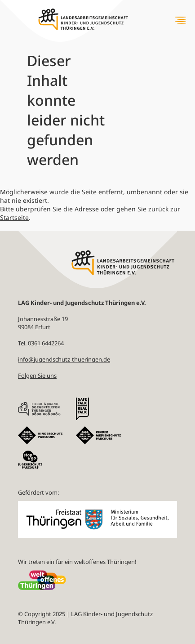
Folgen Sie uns (37, 376)
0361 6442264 (46, 343)
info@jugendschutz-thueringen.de (64, 359)
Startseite (14, 217)
